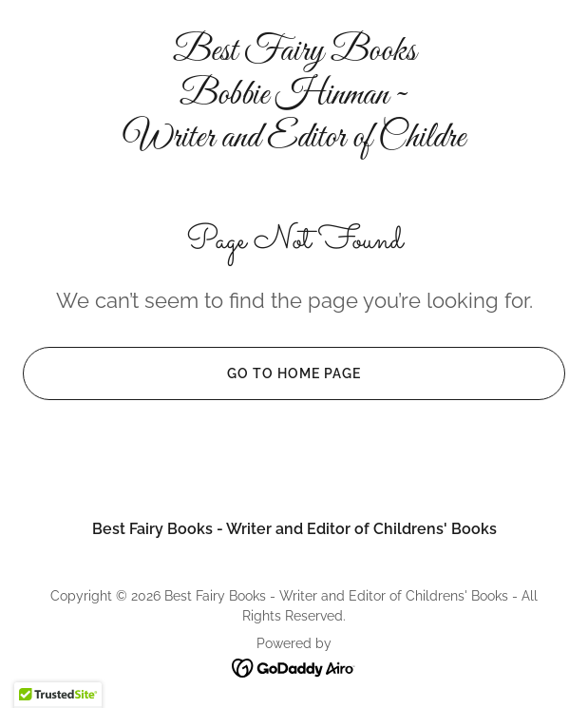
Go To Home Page (192, 373)
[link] (294, 96)
